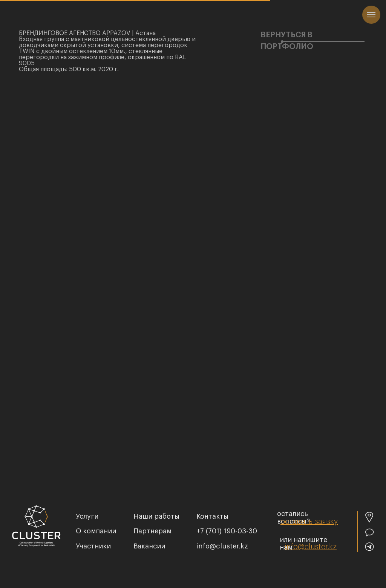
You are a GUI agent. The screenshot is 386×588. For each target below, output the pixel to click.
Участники (93, 546)
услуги (87, 516)
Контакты (212, 516)
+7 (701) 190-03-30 (227, 531)
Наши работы (156, 516)
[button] (309, 522)
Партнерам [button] (152, 531)
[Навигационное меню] (371, 15)
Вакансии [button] (149, 546)
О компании (96, 531)
